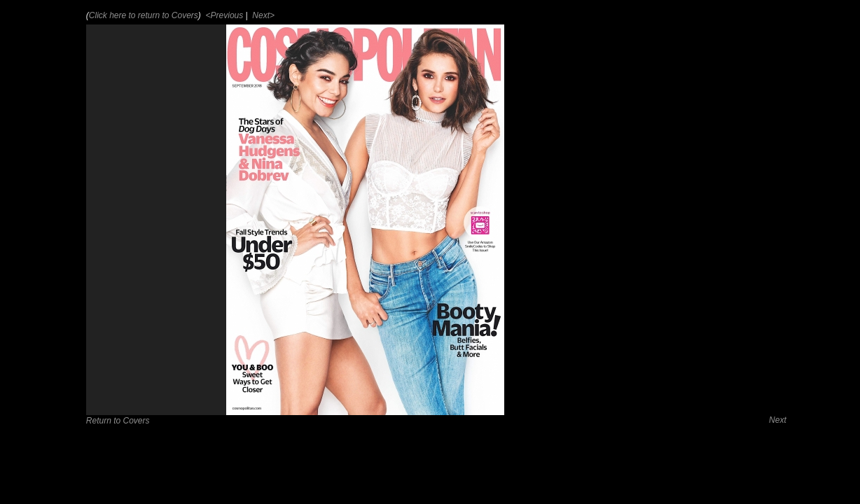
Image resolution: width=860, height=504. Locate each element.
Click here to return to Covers (144, 15)
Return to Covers (118, 421)
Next (778, 420)
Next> (262, 15)
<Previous (223, 15)
